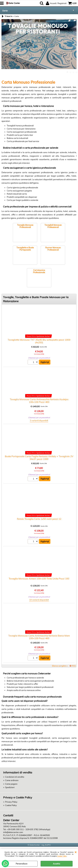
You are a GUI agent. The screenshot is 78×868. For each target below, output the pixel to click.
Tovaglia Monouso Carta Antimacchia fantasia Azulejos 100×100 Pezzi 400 (39, 401)
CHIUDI (76, 852)
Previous (3, 45)
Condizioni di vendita (15, 777)
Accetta (57, 864)
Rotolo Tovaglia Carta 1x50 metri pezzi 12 (39, 519)
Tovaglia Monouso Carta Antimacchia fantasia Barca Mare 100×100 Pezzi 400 (39, 637)
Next (75, 45)
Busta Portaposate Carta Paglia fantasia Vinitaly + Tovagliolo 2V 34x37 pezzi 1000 (39, 458)
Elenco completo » (60, 666)
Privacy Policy (11, 802)
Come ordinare (12, 780)
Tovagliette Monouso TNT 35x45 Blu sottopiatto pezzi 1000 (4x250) (39, 341)
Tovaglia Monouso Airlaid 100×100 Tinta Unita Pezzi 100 (39, 579)
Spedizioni (10, 787)
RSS (74, 666)
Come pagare (11, 784)
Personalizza (21, 864)
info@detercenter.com (13, 832)
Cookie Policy (62, 856)
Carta (5, 10)
